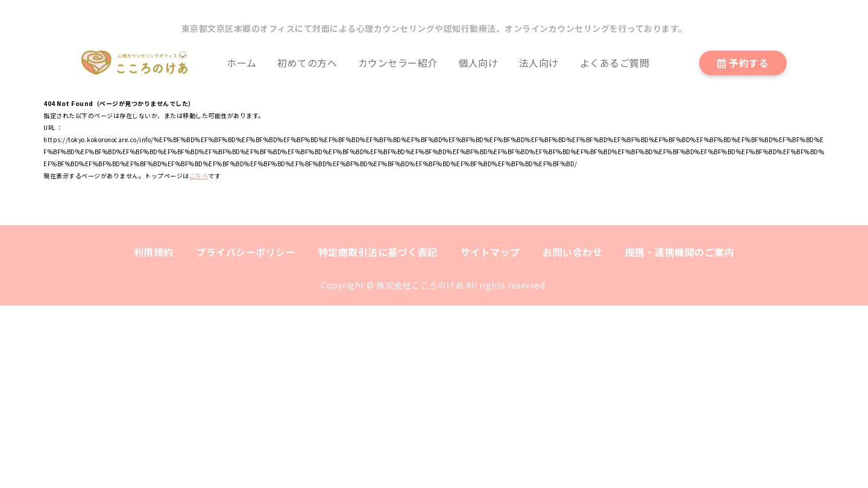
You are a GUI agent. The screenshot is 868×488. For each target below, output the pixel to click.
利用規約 (154, 252)
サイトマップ (490, 252)
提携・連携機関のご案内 (680, 252)
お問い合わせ (572, 252)
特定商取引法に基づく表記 (378, 252)
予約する (743, 63)
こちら (199, 176)
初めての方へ (307, 63)
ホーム (242, 63)
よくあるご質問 (615, 63)
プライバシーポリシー (246, 252)
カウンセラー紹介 (398, 63)
